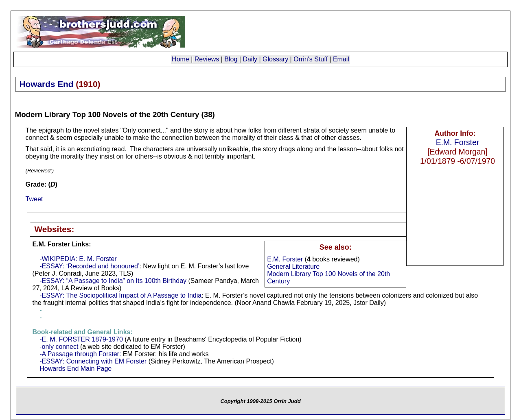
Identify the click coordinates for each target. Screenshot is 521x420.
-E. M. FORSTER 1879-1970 (81, 339)
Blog (231, 59)
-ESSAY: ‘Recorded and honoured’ (89, 266)
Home (181, 59)
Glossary (275, 59)
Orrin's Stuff (311, 59)
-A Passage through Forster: (80, 354)
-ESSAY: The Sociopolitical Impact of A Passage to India (120, 295)
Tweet (34, 199)
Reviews (207, 59)
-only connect (59, 347)
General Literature (293, 267)
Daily (250, 59)
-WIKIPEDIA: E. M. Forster (78, 259)
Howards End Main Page (76, 369)
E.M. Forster (458, 142)
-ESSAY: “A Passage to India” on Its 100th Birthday (113, 281)
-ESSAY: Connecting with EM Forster (93, 361)
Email (341, 59)
